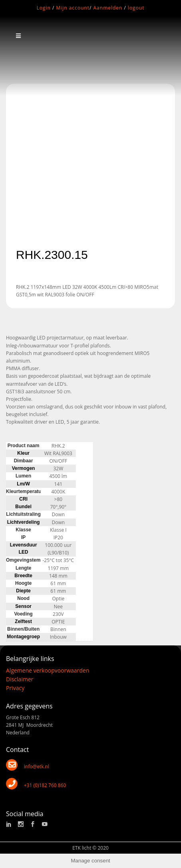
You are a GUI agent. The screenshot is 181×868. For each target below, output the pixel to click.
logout (136, 8)
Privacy (15, 688)
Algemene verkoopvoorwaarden (48, 670)
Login (44, 8)
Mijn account (73, 8)
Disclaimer (20, 679)
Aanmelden (108, 8)
